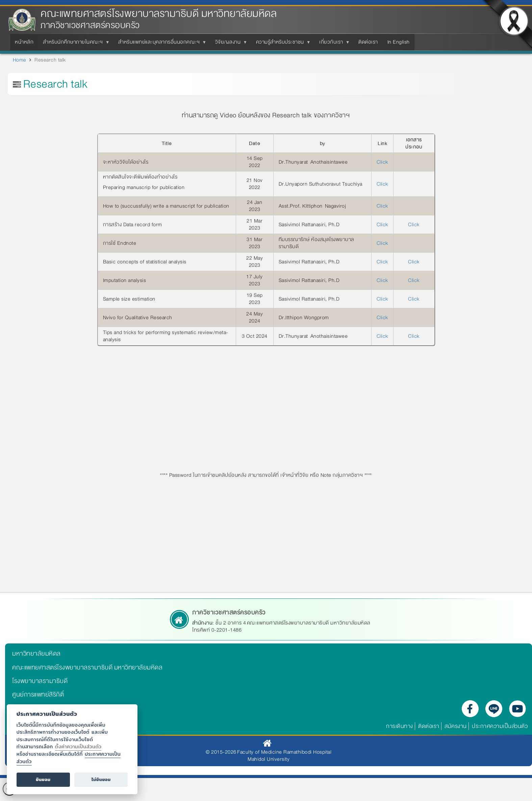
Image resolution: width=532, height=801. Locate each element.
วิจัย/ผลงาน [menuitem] (229, 44)
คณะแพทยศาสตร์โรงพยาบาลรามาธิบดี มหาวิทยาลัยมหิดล (159, 14)
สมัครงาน (456, 726)
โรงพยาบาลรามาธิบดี (40, 681)
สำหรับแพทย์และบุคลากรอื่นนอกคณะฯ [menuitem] (160, 44)
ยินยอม (43, 780)
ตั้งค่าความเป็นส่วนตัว (78, 746)
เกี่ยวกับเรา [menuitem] (333, 44)
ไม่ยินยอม (101, 780)
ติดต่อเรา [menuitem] (368, 42)
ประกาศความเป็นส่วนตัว (500, 726)
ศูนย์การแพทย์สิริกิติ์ (38, 694)
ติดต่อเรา (429, 726)
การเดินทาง (400, 726)
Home (20, 60)
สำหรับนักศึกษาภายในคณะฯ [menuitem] (74, 44)
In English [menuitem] (399, 42)
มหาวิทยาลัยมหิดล (36, 654)
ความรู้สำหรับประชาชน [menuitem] (281, 44)
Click (382, 162)
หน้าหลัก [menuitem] (24, 42)
